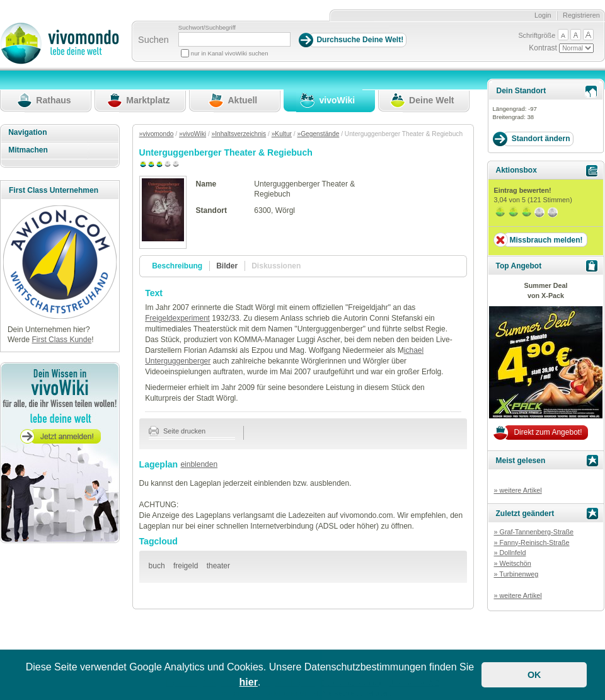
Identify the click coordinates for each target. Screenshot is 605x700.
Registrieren (581, 15)
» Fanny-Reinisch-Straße (531, 542)
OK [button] (534, 675)
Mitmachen (28, 150)
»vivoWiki (193, 134)
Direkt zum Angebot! (548, 432)
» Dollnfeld (510, 553)
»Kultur (282, 134)
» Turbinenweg (516, 574)
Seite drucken (177, 431)
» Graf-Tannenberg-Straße (533, 532)
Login (543, 15)
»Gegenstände (318, 134)
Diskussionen (276, 266)
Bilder (227, 266)
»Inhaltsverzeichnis (239, 134)
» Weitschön (512, 563)
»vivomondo (157, 134)
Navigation (27, 132)
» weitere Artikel (517, 490)
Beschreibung (177, 266)
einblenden (199, 464)
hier (249, 682)
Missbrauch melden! (546, 240)
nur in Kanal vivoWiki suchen (230, 53)
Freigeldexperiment (177, 318)
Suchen (153, 40)
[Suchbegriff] (234, 39)
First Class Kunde (61, 340)
